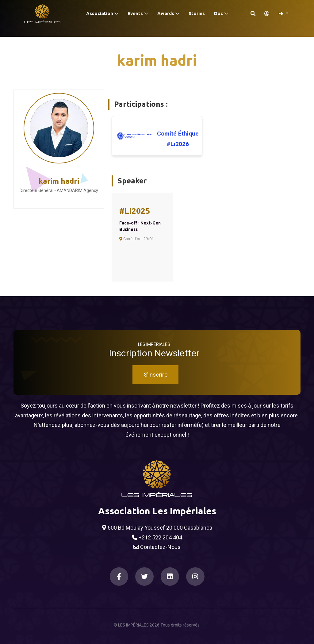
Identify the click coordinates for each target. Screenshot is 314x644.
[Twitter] (144, 577)
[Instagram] (195, 577)
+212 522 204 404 (157, 538)
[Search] (253, 13)
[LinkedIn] (170, 577)
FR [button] (281, 13)
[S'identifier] (265, 13)
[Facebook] (119, 577)
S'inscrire (156, 375)
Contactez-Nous (157, 547)
